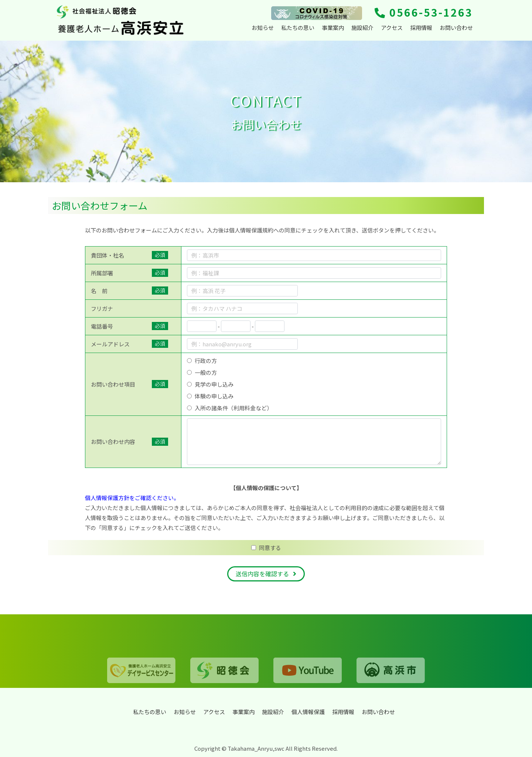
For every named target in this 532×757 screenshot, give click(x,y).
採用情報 (421, 28)
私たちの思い (298, 28)
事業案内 (333, 28)
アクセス (392, 28)
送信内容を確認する (262, 576)
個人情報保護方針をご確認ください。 (132, 500)
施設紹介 (362, 28)
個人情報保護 (308, 712)
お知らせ (263, 28)
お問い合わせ (456, 28)
